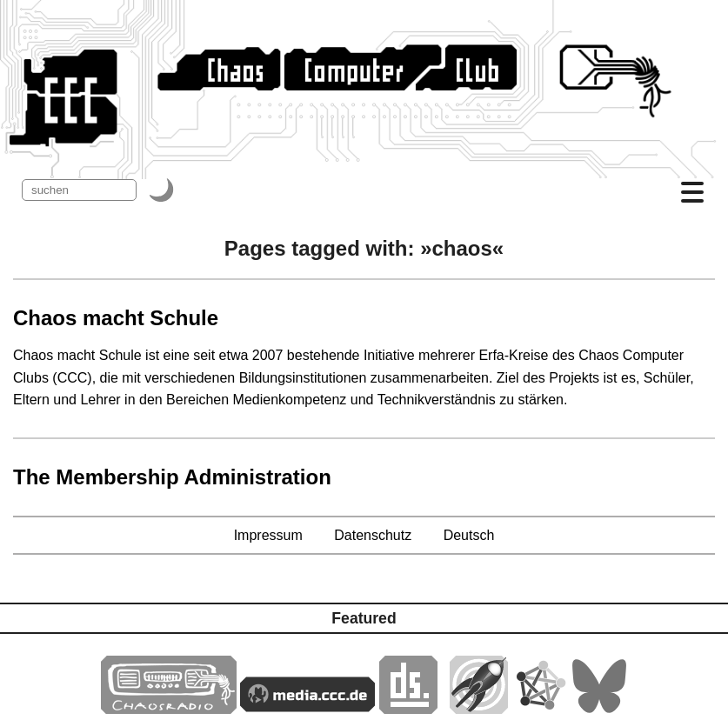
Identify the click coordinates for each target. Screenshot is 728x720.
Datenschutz (373, 535)
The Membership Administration (172, 477)
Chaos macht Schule (116, 318)
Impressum (268, 535)
